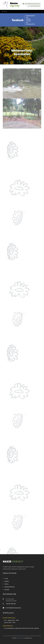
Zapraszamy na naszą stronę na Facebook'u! (31, 20)
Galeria (6, 581)
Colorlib (14, 638)
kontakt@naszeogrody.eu (31, 4)
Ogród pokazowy (9, 587)
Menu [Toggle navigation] (5, 12)
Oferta (6, 584)
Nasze (15, 4)
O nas (5, 579)
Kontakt (6, 590)
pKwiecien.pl (28, 638)
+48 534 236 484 (34, 6)
